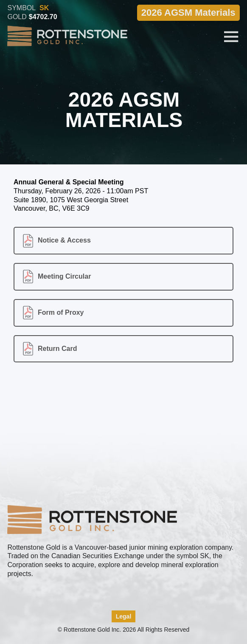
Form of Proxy (61, 312)
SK (44, 7)
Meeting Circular (64, 276)
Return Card (57, 349)
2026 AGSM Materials (188, 12)
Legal (124, 616)
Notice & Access (64, 240)
